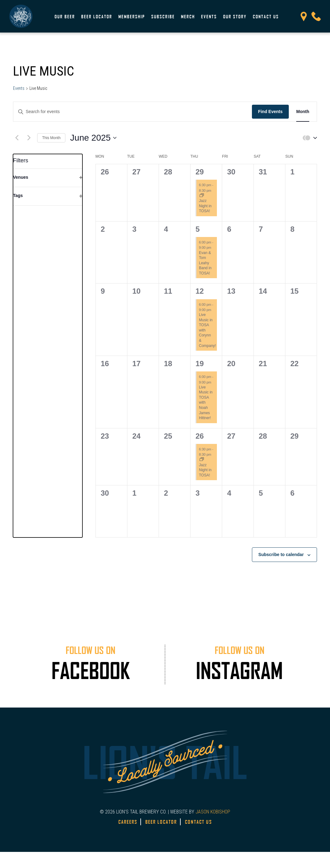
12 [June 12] (200, 291)
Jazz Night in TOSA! (205, 206)
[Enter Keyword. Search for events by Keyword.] (133, 112)
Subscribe (163, 16)
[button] (308, 138)
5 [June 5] (198, 229)
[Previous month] (17, 138)
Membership (132, 16)
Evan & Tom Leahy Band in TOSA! (205, 263)
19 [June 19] (200, 364)
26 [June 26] (200, 436)
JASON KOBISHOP (213, 812)
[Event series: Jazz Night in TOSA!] (202, 196)
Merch (188, 16)
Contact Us (266, 16)
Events (209, 16)
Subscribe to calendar (281, 555)
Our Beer (65, 16)
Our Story (235, 16)
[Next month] (29, 138)
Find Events (270, 112)
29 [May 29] (200, 172)
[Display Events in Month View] (303, 112)
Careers (128, 822)
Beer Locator (97, 16)
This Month (51, 138)
